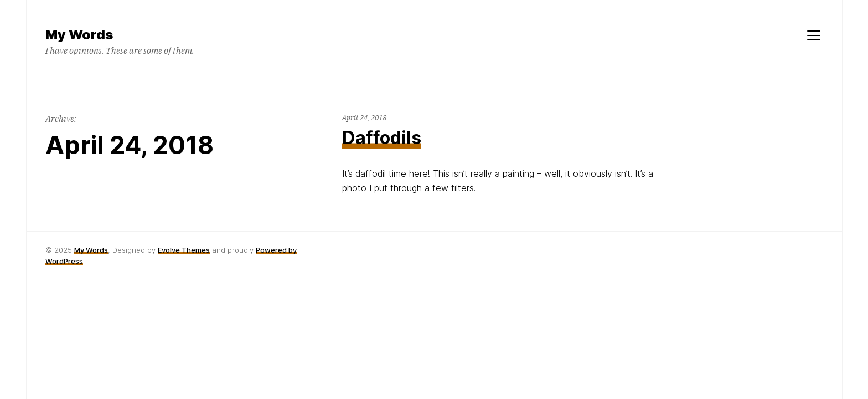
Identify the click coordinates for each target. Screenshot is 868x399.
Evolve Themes (184, 250)
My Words (91, 250)
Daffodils (382, 138)
